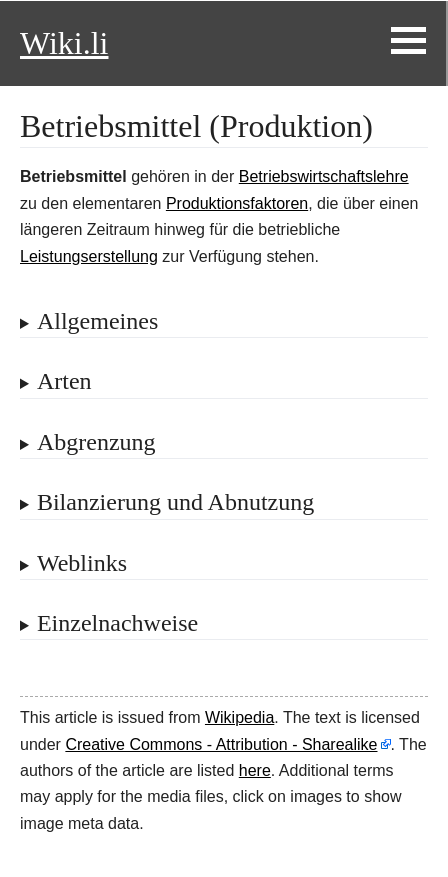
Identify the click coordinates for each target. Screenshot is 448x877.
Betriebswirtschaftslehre (324, 176)
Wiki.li (64, 43)
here (255, 770)
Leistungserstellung (89, 256)
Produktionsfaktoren (237, 203)
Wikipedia (239, 717)
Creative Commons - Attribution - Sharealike (221, 744)
